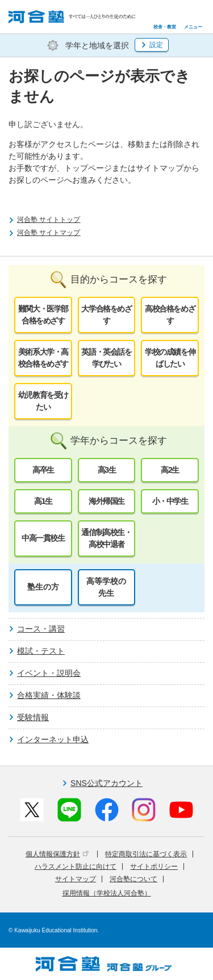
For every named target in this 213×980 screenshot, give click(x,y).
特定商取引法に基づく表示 (146, 854)
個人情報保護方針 (57, 854)
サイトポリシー (154, 867)
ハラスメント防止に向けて (76, 867)
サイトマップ (76, 879)
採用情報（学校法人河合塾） (107, 893)
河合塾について (133, 879)
